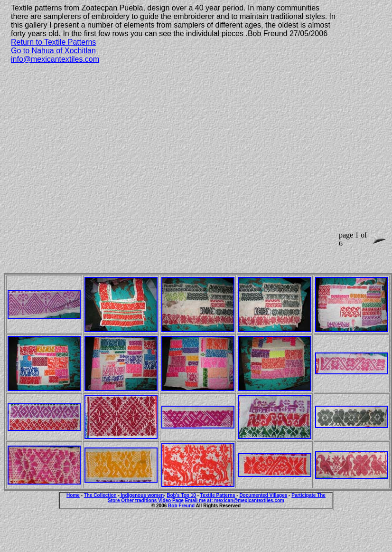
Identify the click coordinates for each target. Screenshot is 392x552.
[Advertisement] (89, 160)
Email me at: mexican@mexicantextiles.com (235, 500)
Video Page (171, 500)
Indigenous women (142, 495)
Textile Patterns (218, 495)
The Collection (100, 495)
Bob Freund (181, 506)
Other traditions (140, 500)
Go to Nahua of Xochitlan (53, 51)
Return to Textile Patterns (53, 42)
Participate (304, 495)
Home (73, 495)
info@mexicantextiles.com (55, 59)
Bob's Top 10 (181, 495)
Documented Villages (263, 495)
